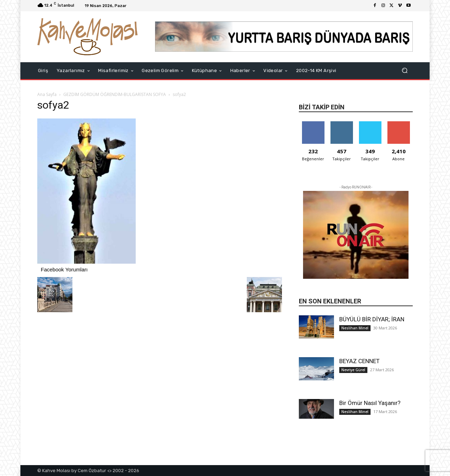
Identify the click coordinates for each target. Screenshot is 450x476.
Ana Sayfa (47, 94)
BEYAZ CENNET (359, 361)
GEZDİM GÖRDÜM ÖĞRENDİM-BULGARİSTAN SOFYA (115, 94)
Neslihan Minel (355, 328)
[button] (404, 70)
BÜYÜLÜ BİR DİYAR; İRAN (372, 319)
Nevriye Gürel (353, 370)
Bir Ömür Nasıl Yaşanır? (370, 403)
